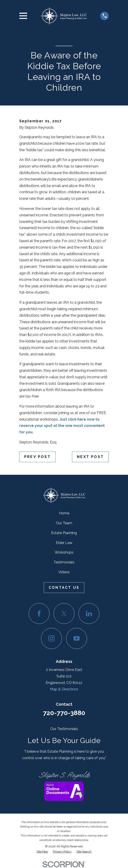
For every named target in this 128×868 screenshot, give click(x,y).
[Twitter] (64, 613)
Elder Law (64, 543)
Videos (64, 572)
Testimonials (64, 562)
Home (64, 513)
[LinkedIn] (89, 613)
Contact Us (64, 588)
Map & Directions (64, 689)
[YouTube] (77, 638)
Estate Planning (64, 533)
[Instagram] (51, 638)
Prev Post (37, 457)
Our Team (64, 523)
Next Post (90, 457)
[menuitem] (42, 852)
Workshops (64, 552)
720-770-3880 (64, 713)
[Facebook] (39, 613)
